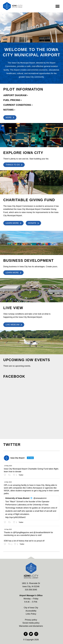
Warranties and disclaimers (31, 626)
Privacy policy (31, 620)
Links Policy (31, 614)
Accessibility (31, 611)
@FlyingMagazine (21, 532)
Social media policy (31, 623)
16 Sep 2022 (8, 529)
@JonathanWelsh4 (42, 532)
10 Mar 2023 (8, 482)
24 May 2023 (8, 466)
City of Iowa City (31, 608)
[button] (57, 6)
